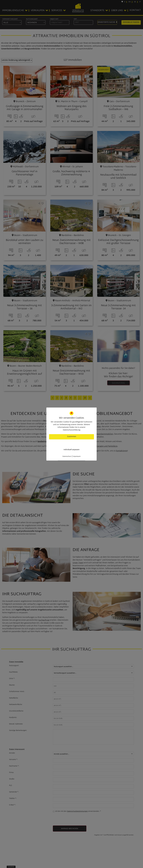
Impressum (77, 456)
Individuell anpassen (71, 450)
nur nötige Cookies (72, 443)
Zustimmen (72, 437)
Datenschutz (67, 456)
